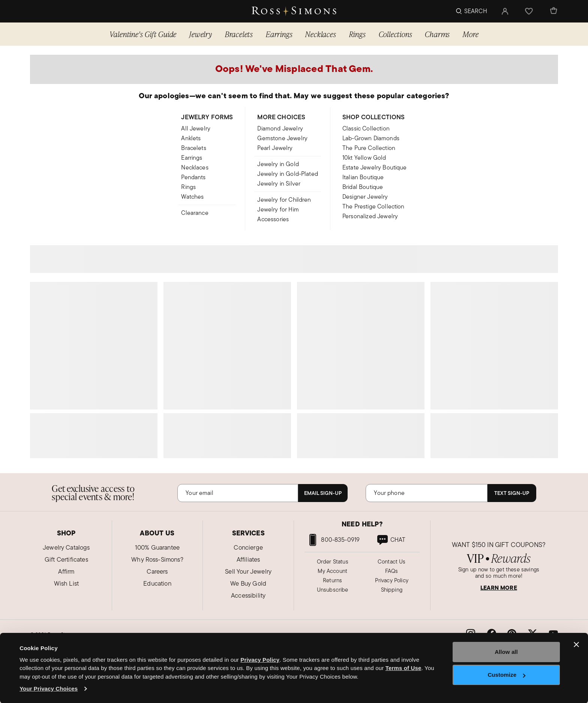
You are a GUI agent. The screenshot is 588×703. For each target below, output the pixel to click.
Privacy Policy (392, 580)
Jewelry (201, 34)
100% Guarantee (157, 547)
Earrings (279, 34)
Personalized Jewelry (370, 216)
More (471, 34)
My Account (332, 571)
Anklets (191, 138)
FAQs (392, 571)
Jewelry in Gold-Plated (288, 174)
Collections (396, 34)
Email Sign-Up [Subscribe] (323, 493)
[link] (391, 540)
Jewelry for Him (278, 209)
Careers (157, 571)
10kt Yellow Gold (364, 158)
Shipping (392, 590)
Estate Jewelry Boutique (375, 167)
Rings (358, 34)
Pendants (193, 177)
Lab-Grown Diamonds (371, 138)
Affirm (66, 571)
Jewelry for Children (284, 200)
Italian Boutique (363, 177)
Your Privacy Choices (49, 689)
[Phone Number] (426, 493)
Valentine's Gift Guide (143, 34)
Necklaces (321, 34)
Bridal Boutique (363, 187)
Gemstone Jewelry (282, 138)
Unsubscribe (333, 590)
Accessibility (248, 595)
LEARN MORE (499, 588)
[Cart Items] (553, 11)
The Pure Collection (369, 148)
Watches (192, 197)
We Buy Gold (248, 583)
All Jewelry (196, 128)
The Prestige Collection (373, 206)
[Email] (238, 493)
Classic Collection (366, 128)
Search (476, 11)
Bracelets (239, 34)
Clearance (195, 213)
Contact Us (392, 561)
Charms (437, 34)
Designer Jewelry (365, 197)
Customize (506, 675)
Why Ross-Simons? (157, 559)
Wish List (66, 583)
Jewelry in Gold (278, 164)
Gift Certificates (66, 559)
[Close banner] (576, 645)
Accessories (273, 219)
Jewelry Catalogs (66, 547)
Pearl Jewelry (275, 148)
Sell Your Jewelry (248, 571)
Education (157, 583)
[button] (505, 11)
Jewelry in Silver (279, 184)
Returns (332, 580)
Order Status (333, 561)
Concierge (248, 547)
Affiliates (248, 559)
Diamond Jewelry (280, 128)
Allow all (506, 652)
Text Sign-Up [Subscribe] (512, 493)
